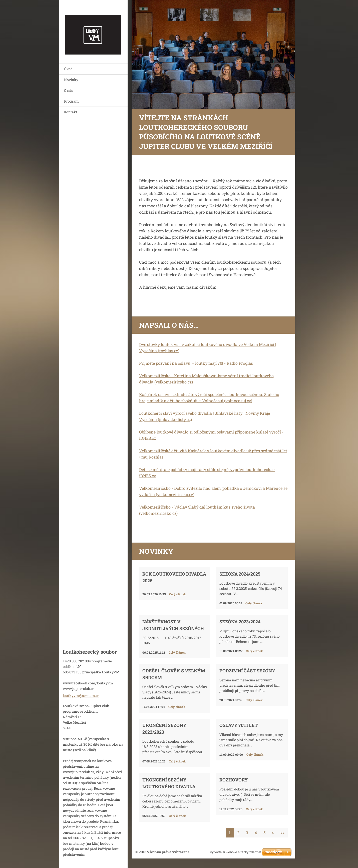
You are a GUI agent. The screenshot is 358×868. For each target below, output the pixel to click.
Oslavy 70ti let (239, 725)
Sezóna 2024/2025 (240, 574)
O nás (69, 90)
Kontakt (71, 112)
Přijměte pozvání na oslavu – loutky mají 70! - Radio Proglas (196, 363)
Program (71, 101)
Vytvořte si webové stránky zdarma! (236, 852)
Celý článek (178, 594)
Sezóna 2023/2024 (240, 622)
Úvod (68, 69)
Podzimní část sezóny (247, 671)
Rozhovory (234, 780)
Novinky (71, 80)
